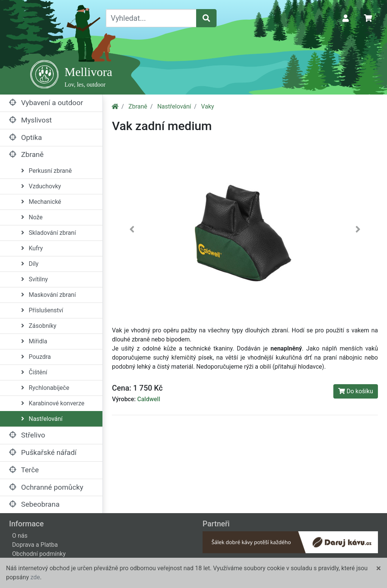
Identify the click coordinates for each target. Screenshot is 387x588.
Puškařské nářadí (43, 452)
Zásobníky (39, 326)
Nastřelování (42, 419)
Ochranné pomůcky (46, 487)
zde (35, 577)
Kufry (32, 248)
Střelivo (27, 435)
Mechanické (41, 202)
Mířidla (34, 341)
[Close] (378, 568)
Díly (30, 264)
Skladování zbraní (49, 233)
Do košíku (356, 391)
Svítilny (35, 279)
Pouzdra (36, 357)
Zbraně (26, 154)
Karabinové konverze (53, 403)
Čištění (34, 372)
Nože (32, 217)
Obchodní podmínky (39, 554)
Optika (26, 137)
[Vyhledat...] (151, 18)
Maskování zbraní (49, 295)
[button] (132, 231)
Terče (24, 470)
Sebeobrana (34, 504)
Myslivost (30, 120)
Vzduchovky (41, 186)
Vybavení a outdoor (46, 103)
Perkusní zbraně (46, 171)
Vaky (207, 106)
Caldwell (149, 399)
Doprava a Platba (35, 545)
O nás (20, 536)
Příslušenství (42, 310)
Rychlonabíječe (45, 388)
